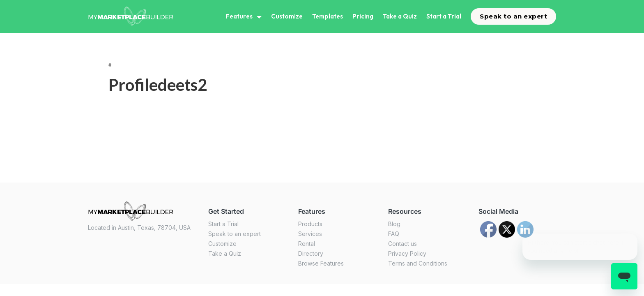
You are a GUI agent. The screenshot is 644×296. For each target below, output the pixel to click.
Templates (328, 16)
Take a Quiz (400, 16)
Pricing (363, 16)
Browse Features (321, 263)
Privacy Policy (407, 253)
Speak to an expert (513, 16)
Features (239, 16)
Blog (394, 224)
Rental (307, 244)
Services (310, 234)
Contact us (402, 244)
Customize (287, 16)
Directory (311, 253)
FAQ (394, 234)
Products (310, 224)
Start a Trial (444, 16)
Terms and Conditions (418, 263)
